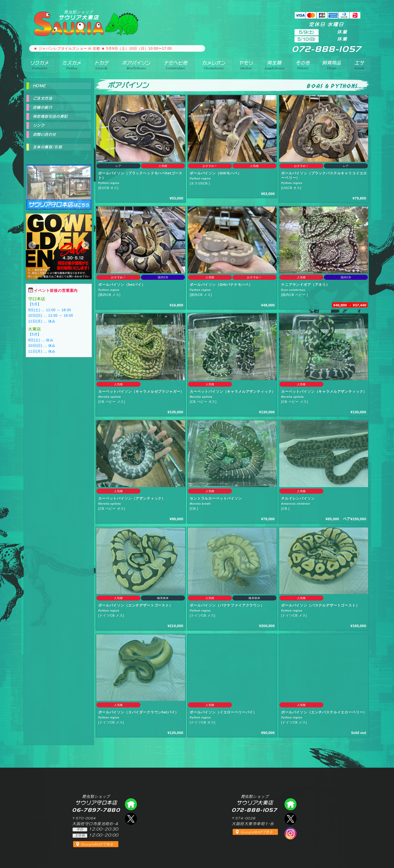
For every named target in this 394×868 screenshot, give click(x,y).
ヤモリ (246, 65)
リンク (39, 125)
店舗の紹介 (43, 107)
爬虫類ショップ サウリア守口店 (59, 183)
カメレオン (214, 65)
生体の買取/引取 (47, 147)
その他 (303, 65)
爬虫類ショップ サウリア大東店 (290, 804)
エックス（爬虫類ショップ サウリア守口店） (131, 819)
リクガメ (39, 65)
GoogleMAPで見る (97, 844)
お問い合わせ (44, 135)
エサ (359, 65)
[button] (32, 245)
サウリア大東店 (79, 15)
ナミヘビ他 (175, 65)
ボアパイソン (136, 65)
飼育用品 (332, 65)
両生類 (274, 65)
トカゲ (102, 65)
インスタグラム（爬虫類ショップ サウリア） (290, 833)
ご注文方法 (43, 98)
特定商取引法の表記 (50, 116)
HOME (39, 86)
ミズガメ (71, 65)
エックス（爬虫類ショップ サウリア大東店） (290, 819)
